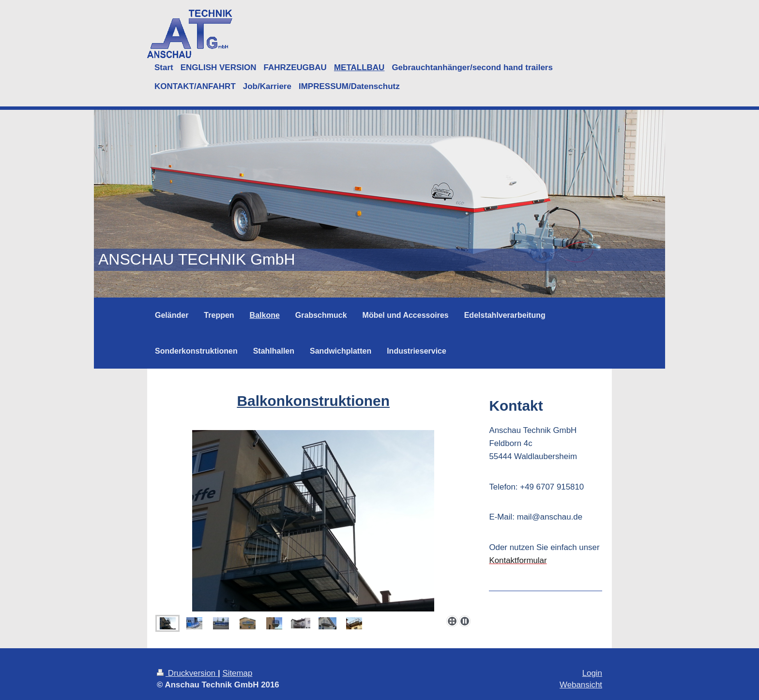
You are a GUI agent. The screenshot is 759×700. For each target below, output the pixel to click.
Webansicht (581, 685)
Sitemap (237, 673)
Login (592, 673)
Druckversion (187, 673)
